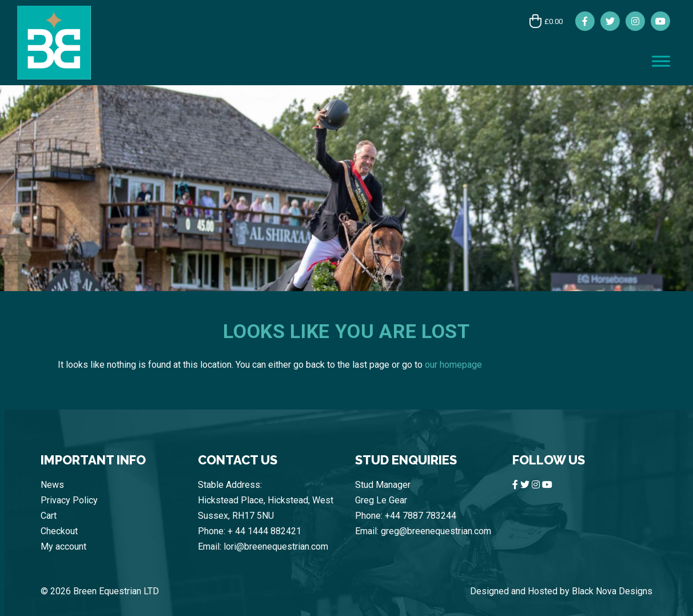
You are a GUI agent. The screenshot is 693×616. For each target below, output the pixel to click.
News (52, 485)
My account (63, 547)
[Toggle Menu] (661, 61)
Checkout (59, 531)
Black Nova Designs (612, 591)
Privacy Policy (69, 500)
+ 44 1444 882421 (264, 531)
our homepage (453, 365)
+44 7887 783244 (421, 516)
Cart (49, 516)
